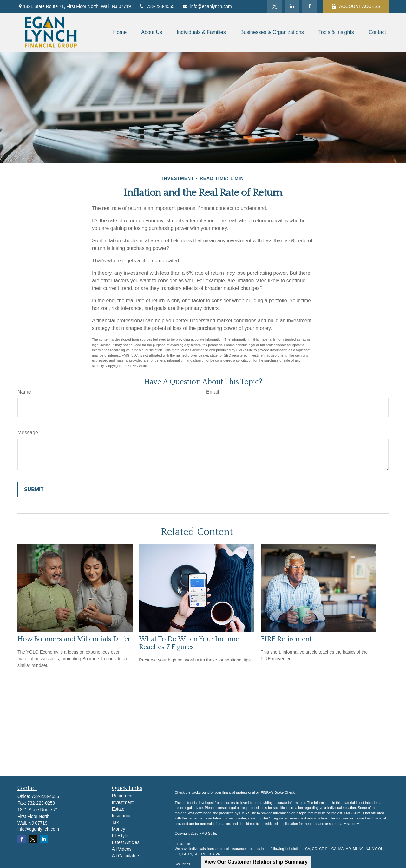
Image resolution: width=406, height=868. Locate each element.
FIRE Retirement (286, 639)
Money (119, 829)
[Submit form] (34, 490)
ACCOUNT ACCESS (356, 7)
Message (28, 433)
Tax (115, 822)
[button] (120, 33)
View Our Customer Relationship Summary (256, 862)
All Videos (122, 849)
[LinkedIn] (292, 6)
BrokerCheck (285, 792)
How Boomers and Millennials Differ (74, 639)
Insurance (122, 816)
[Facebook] (309, 6)
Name (24, 392)
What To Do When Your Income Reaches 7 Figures (189, 643)
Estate (118, 809)
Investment (123, 802)
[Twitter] (275, 6)
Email (213, 392)
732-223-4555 (157, 6)
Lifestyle (120, 836)
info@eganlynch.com (207, 6)
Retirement (123, 796)
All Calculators (126, 856)
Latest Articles (126, 842)
